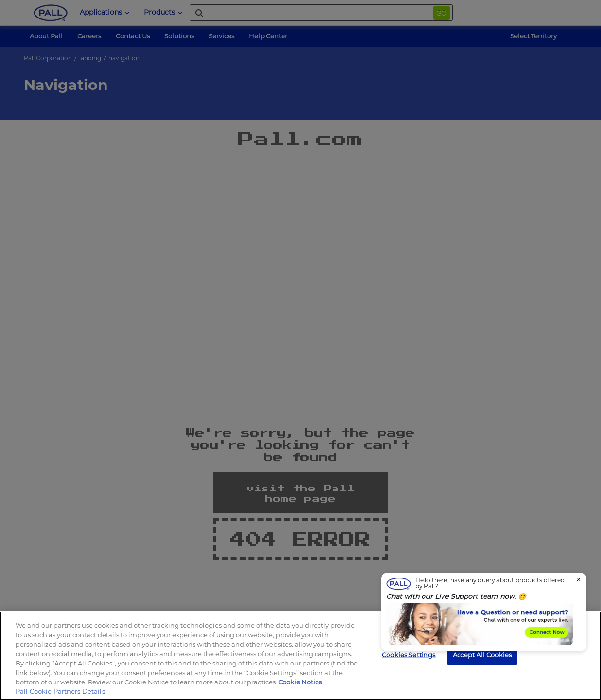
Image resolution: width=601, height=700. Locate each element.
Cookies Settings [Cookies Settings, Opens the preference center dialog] (408, 654)
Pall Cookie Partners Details (60, 691)
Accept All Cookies (482, 654)
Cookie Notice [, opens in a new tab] (300, 682)
